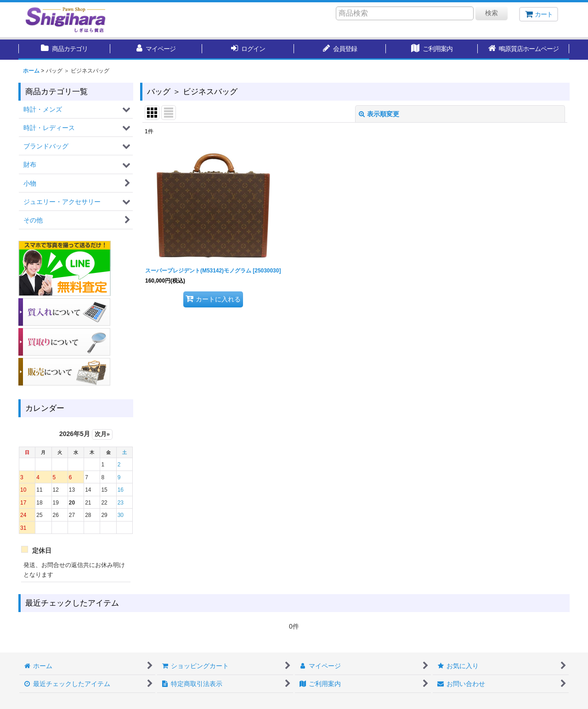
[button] (524, 50)
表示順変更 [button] (379, 114)
